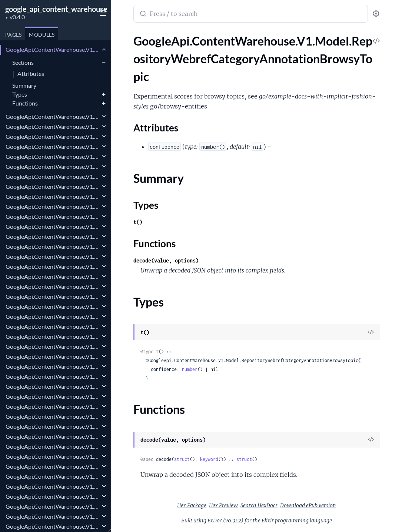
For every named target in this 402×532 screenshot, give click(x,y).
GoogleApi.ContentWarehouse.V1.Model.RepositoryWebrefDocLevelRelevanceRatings (53, 306)
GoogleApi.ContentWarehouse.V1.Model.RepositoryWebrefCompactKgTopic (53, 226)
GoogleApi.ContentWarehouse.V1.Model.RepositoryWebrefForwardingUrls (53, 496)
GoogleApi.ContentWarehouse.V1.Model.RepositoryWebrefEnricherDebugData (53, 336)
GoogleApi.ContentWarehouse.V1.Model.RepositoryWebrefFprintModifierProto (53, 506)
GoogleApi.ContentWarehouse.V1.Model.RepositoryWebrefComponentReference (53, 246)
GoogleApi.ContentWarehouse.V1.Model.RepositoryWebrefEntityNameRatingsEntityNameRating (53, 406)
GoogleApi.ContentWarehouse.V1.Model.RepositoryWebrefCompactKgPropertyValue (53, 216)
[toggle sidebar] (102, 12)
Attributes (31, 74)
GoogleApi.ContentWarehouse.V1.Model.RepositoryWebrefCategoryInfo (53, 136)
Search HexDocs (259, 505)
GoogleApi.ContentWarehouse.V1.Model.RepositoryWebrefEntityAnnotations (53, 346)
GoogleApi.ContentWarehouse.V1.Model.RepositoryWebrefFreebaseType (53, 516)
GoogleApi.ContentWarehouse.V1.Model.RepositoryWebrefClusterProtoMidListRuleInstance (53, 166)
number (190, 369)
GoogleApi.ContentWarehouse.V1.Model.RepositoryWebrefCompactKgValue (53, 236)
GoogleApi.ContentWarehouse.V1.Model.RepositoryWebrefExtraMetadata (53, 476)
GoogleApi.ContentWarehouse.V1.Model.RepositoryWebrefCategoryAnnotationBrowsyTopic (53, 49)
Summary (24, 85)
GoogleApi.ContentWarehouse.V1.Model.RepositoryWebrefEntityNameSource (53, 426)
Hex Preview (223, 505)
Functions (25, 103)
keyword (209, 459)
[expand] (104, 50)
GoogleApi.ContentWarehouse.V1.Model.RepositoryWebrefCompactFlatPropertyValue (53, 206)
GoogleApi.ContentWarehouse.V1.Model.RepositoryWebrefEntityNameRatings (53, 396)
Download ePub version (308, 505)
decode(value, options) (166, 260)
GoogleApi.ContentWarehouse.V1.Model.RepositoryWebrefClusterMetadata (53, 146)
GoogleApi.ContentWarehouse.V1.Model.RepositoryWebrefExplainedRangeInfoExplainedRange (53, 456)
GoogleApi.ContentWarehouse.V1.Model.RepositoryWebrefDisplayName (53, 296)
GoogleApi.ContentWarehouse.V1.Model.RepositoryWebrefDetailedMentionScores (53, 276)
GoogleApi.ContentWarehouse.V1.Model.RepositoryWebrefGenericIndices (53, 526)
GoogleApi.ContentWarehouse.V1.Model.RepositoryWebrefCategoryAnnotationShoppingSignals (53, 126)
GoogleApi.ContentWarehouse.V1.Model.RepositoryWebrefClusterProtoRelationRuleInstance (53, 186)
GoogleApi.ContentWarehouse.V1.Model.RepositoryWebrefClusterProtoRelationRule (53, 176)
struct (182, 459)
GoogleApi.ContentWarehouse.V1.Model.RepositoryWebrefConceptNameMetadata (53, 256)
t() (138, 222)
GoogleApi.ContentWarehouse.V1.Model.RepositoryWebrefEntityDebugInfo (53, 356)
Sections (23, 62)
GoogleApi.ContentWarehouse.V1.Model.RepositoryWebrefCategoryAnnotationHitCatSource (53, 116)
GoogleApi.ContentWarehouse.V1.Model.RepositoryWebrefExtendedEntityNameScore (53, 466)
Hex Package (192, 505)
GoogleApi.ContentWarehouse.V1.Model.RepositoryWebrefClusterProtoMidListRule (53, 156)
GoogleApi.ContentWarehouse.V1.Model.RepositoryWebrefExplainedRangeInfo (53, 446)
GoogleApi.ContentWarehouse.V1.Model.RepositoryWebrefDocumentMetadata (53, 316)
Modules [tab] (42, 35)
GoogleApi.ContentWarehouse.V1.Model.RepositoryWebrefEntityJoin (53, 366)
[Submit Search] (142, 14)
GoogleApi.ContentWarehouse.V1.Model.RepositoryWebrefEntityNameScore (53, 416)
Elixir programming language (297, 521)
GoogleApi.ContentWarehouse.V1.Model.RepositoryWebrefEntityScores (53, 436)
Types (20, 94)
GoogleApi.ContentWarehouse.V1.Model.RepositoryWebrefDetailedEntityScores (53, 266)
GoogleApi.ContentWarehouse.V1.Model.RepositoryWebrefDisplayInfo (53, 286)
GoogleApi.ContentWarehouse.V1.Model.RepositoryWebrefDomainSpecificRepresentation (53, 326)
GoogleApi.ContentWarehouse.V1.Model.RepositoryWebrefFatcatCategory (53, 486)
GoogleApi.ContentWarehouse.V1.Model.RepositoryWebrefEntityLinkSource (53, 386)
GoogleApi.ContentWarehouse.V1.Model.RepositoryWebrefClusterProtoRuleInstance (53, 196)
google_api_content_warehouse (56, 9)
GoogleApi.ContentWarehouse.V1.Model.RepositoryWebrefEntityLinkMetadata (53, 376)
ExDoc (215, 521)
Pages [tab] (13, 35)
